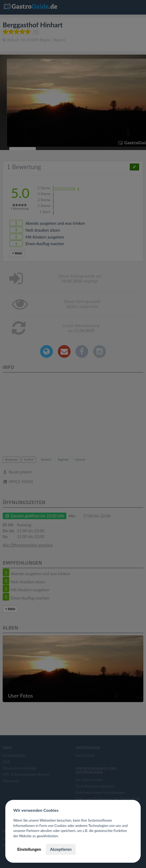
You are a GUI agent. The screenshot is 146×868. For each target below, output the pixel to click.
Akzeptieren (61, 849)
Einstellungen (29, 849)
